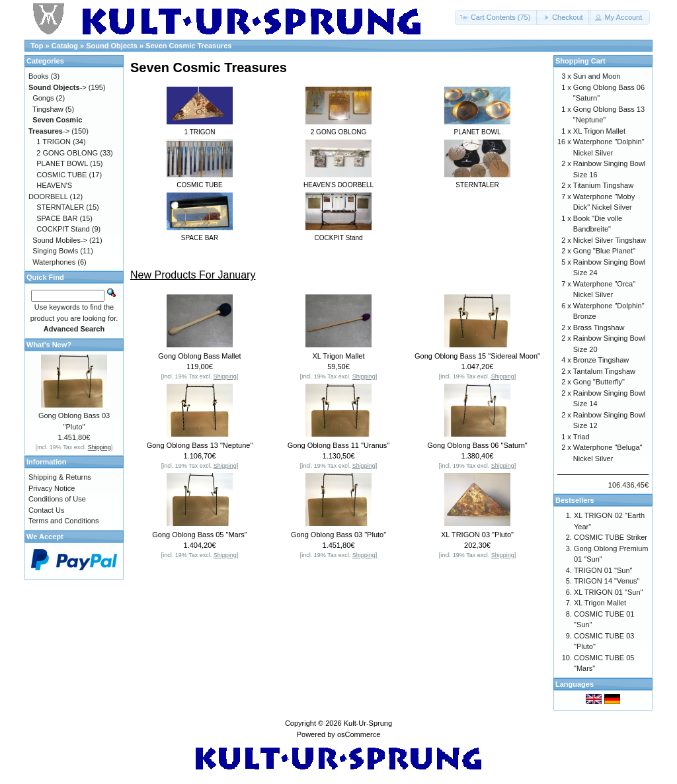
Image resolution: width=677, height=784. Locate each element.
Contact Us (46, 510)
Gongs (43, 98)
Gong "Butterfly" (599, 382)
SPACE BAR (57, 218)
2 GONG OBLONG (67, 153)
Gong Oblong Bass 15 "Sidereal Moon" (477, 356)
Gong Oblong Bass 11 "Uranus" (339, 445)
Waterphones (54, 262)
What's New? (49, 345)
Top (37, 46)
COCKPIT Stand (63, 229)
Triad (581, 437)
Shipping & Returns (60, 477)
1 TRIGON (54, 142)
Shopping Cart (580, 61)
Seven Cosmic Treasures (188, 46)
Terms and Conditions (63, 521)
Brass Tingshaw (599, 327)
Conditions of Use (57, 499)
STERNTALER (60, 207)
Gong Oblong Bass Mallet (199, 356)
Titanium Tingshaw (603, 185)
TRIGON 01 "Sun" (603, 570)
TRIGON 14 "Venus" (607, 581)
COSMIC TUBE (61, 175)
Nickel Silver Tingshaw (610, 240)
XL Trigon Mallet (338, 356)
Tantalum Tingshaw (604, 371)
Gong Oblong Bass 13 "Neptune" (200, 445)
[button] (497, 18)
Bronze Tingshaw (601, 360)
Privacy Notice (52, 488)
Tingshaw (48, 109)
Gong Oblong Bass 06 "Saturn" (477, 445)
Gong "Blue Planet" (604, 251)
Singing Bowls (55, 251)
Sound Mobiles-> (60, 240)
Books (39, 76)
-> (58, 87)
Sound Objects (112, 46)
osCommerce (359, 734)
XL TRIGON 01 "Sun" (608, 592)
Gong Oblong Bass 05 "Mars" (200, 535)
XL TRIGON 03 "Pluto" (477, 535)
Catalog (65, 46)
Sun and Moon (597, 76)
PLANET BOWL (62, 163)
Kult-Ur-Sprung (368, 723)
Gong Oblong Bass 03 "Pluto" (338, 535)
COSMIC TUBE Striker (611, 537)
